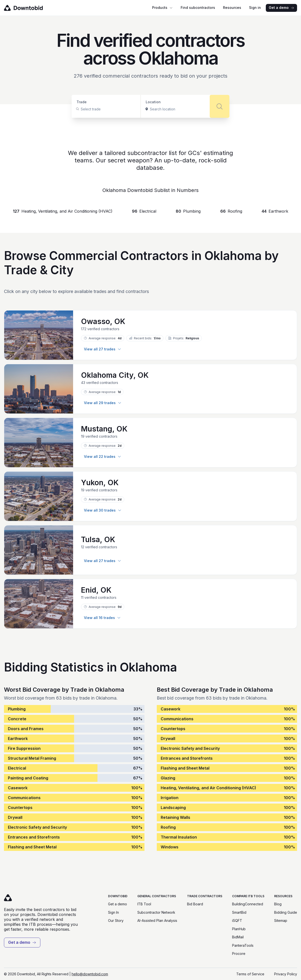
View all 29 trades (103, 403)
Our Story (116, 920)
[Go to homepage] (30, 8)
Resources (232, 8)
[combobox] (81, 109)
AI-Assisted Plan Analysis (157, 920)
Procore (239, 954)
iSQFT (237, 920)
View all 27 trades (103, 349)
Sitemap (281, 920)
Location (153, 102)
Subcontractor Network (156, 912)
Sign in (255, 8)
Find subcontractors (198, 8)
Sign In (113, 912)
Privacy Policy (286, 974)
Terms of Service (250, 974)
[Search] (220, 106)
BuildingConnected (248, 904)
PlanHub (239, 929)
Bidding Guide (286, 912)
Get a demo (281, 8)
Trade (82, 102)
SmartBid (239, 912)
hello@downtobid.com (90, 974)
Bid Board (195, 904)
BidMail (238, 937)
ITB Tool (144, 904)
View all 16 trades (102, 618)
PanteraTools (243, 945)
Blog (278, 904)
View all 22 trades (103, 456)
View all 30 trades (103, 510)
